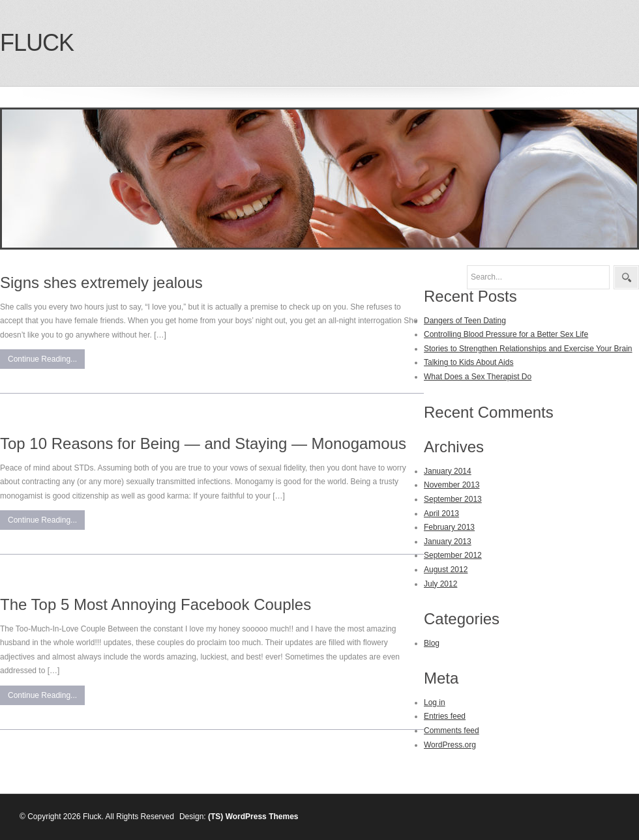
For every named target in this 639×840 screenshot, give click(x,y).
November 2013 (452, 485)
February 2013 (449, 527)
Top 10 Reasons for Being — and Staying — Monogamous (203, 443)
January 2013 (448, 542)
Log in (435, 702)
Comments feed (452, 731)
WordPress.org (450, 745)
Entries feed (445, 716)
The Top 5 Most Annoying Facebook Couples (156, 604)
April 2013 (441, 514)
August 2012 (446, 570)
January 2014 (448, 471)
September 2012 (453, 555)
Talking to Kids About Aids (468, 362)
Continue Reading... (42, 359)
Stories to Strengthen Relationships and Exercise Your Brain (528, 349)
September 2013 (453, 499)
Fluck (37, 43)
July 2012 (440, 584)
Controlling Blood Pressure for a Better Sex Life (506, 334)
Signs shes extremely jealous (101, 282)
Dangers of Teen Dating (465, 321)
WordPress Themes (262, 817)
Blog (432, 643)
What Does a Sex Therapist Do (478, 377)
